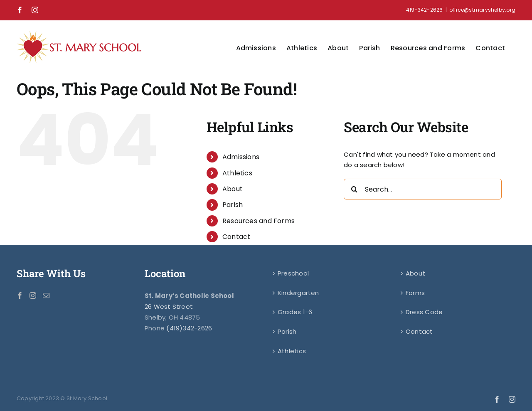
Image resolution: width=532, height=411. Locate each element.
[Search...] (423, 189)
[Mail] (46, 295)
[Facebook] (20, 295)
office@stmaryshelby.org (482, 10)
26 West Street (169, 306)
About (233, 189)
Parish (233, 205)
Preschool (293, 273)
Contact (236, 237)
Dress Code (424, 312)
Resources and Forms (259, 221)
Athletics (237, 173)
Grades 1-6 (295, 312)
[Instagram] (33, 295)
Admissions (241, 157)
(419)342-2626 (189, 328)
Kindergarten (298, 293)
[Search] (354, 189)
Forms (415, 293)
